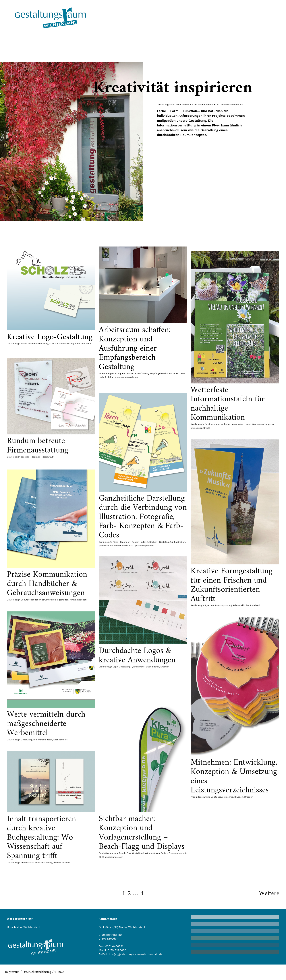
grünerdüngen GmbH (156, 960)
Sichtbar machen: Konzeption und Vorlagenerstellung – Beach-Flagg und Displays (142, 940)
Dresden (249, 905)
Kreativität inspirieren (173, 88)
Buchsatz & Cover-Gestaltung (36, 932)
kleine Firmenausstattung (34, 344)
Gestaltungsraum (166, 105)
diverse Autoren (62, 932)
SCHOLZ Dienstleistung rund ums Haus (70, 344)
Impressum (12, 972)
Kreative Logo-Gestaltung (50, 337)
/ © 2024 (58, 972)
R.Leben (239, 905)
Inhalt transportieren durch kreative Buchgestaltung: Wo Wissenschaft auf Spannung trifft (41, 907)
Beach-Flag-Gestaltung (132, 960)
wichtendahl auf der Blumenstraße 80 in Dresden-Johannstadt (209, 105)
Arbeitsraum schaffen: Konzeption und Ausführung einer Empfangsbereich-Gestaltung (135, 348)
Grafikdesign (13, 344)
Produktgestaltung (200, 905)
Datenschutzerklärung (37, 972)
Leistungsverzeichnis (222, 905)
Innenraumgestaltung (110, 373)
